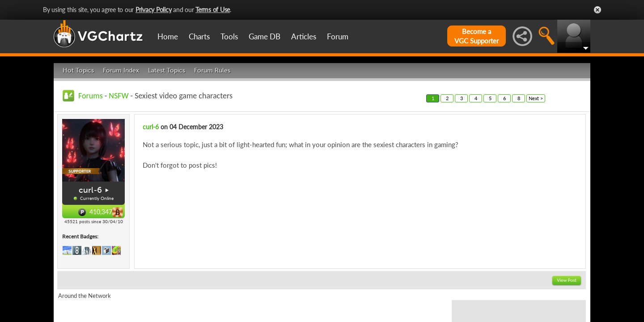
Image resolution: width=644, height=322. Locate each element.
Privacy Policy (154, 10)
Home (168, 36)
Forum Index (121, 70)
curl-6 (90, 190)
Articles (304, 36)
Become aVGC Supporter (477, 36)
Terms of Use (213, 10)
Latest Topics (167, 70)
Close (597, 10)
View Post (567, 280)
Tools (229, 36)
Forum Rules (212, 70)
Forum (338, 36)
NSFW (119, 96)
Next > (536, 98)
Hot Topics (78, 70)
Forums (91, 96)
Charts (199, 36)
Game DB (265, 36)
